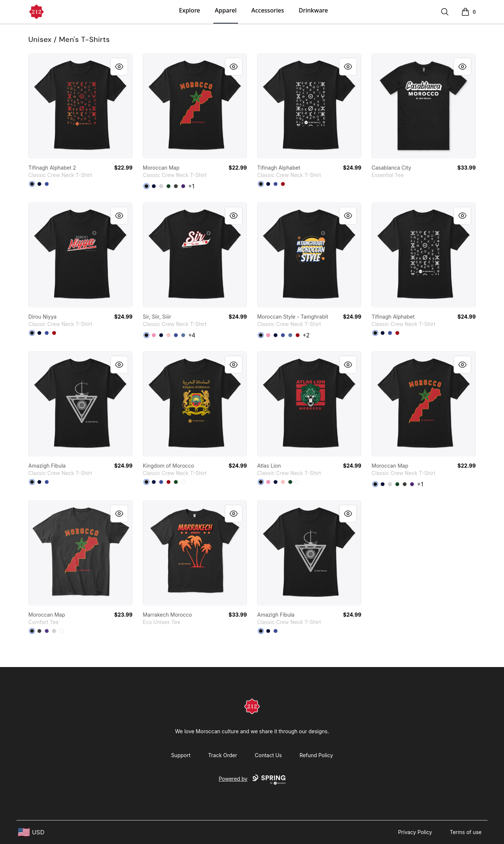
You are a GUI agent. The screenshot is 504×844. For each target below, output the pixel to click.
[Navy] (39, 184)
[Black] (32, 184)
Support (181, 755)
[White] (183, 482)
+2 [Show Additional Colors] (306, 335)
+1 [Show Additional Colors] (192, 186)
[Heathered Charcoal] (39, 631)
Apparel (226, 10)
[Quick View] (119, 67)
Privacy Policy (415, 832)
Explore (190, 10)
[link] (80, 106)
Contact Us (269, 755)
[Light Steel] (161, 186)
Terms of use (466, 832)
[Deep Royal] (47, 184)
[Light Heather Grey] (54, 631)
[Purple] (183, 186)
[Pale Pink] (168, 335)
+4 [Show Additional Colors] (192, 335)
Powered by (252, 780)
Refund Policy (316, 755)
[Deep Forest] (168, 186)
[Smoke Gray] (176, 186)
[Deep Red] (283, 184)
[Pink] (154, 335)
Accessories (268, 10)
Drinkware (313, 10)
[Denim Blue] (183, 335)
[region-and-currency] (31, 832)
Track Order (223, 755)
